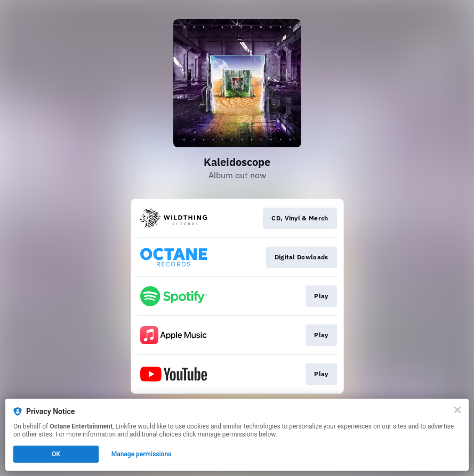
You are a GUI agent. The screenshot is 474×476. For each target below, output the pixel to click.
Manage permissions (142, 454)
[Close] (457, 410)
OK (56, 454)
